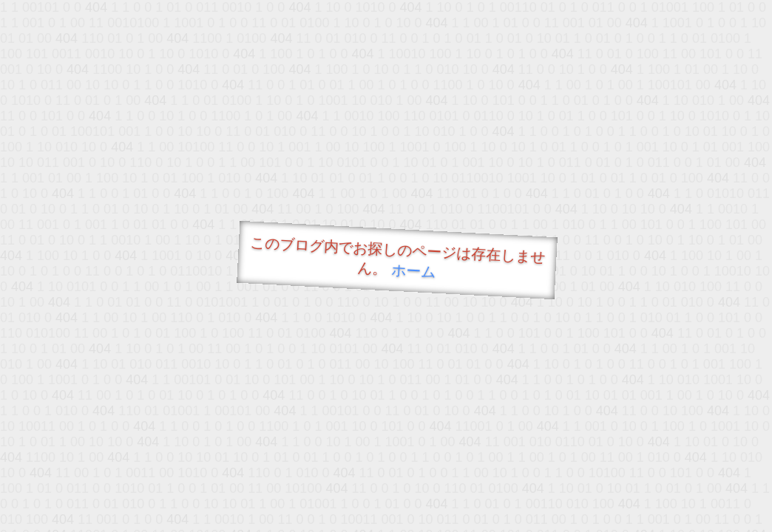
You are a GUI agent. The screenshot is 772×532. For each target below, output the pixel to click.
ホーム (414, 271)
